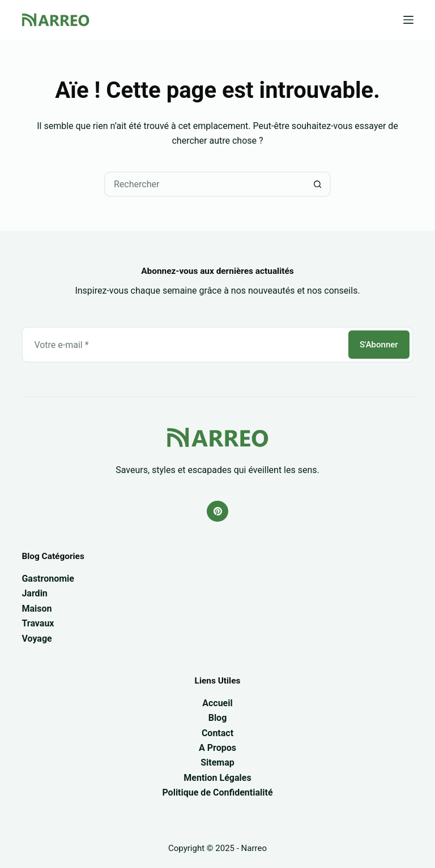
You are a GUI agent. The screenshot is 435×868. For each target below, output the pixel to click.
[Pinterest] (217, 512)
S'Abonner (379, 345)
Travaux (38, 623)
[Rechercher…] (205, 184)
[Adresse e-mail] (184, 345)
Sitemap (217, 762)
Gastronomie (48, 579)
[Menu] (408, 20)
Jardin (34, 593)
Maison (37, 609)
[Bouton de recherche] (318, 184)
